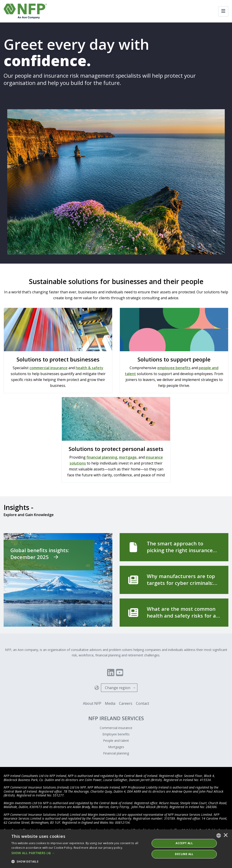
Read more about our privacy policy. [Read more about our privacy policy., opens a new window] (98, 848)
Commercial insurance (116, 728)
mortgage (128, 457)
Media (110, 703)
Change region (118, 688)
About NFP (92, 703)
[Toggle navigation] (223, 11)
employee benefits (174, 368)
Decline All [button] (184, 854)
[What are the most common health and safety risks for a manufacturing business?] (174, 613)
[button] (79, 853)
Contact (143, 703)
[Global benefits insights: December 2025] (58, 580)
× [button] (226, 836)
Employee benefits (116, 734)
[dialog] (116, 849)
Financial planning (116, 753)
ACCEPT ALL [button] (184, 843)
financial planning (102, 457)
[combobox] (219, 836)
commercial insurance (48, 368)
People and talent (116, 741)
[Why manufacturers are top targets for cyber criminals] (174, 580)
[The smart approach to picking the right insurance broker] (174, 547)
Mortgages (116, 747)
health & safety (89, 368)
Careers (126, 703)
